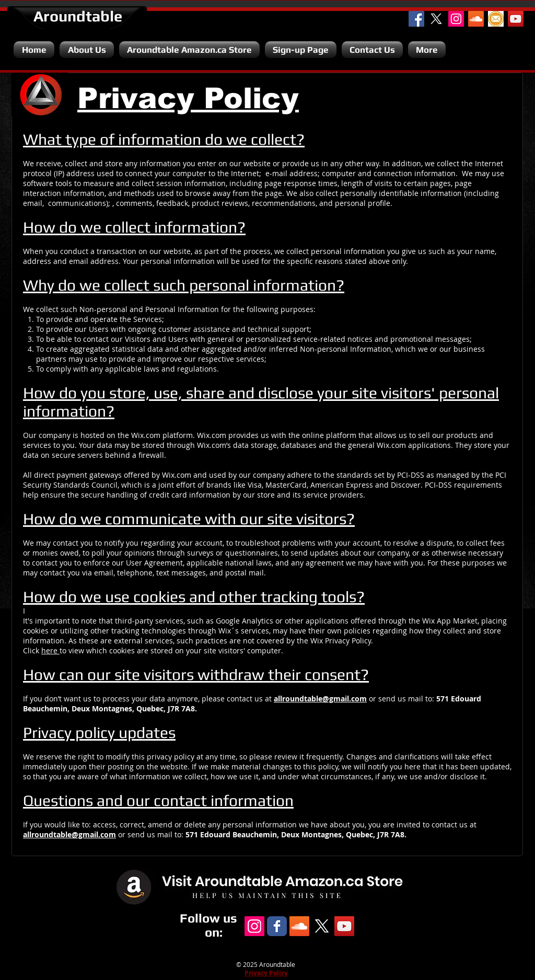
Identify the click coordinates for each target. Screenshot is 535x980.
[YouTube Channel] (516, 19)
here (50, 650)
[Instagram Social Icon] (456, 19)
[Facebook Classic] (277, 926)
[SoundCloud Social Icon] (476, 19)
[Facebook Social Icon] (416, 19)
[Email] (496, 19)
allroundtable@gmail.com (320, 699)
